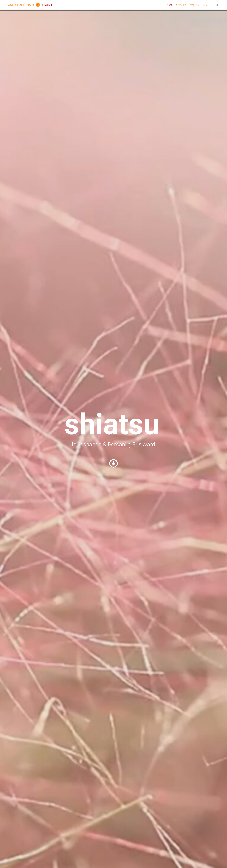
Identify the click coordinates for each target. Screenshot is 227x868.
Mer (207, 5)
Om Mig (195, 5)
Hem (169, 5)
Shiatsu (181, 5)
